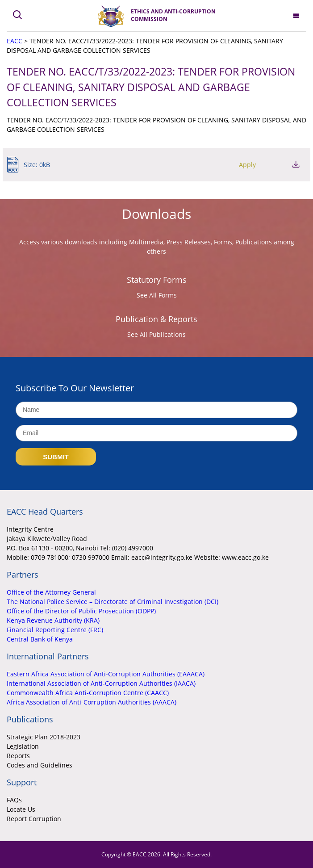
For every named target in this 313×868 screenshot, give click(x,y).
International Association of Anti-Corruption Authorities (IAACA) (101, 683)
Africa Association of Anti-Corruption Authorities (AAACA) (92, 702)
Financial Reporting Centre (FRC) (55, 630)
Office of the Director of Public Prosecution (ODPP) (81, 611)
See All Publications (156, 334)
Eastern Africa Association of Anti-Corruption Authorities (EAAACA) (106, 674)
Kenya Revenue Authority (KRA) (53, 620)
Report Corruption (34, 819)
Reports (18, 756)
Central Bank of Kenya (40, 639)
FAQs (14, 800)
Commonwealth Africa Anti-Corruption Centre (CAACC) (88, 693)
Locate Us (21, 809)
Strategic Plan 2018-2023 (44, 737)
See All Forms (157, 295)
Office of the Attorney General (51, 592)
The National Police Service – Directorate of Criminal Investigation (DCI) (113, 602)
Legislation (23, 746)
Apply (247, 165)
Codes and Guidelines (40, 765)
